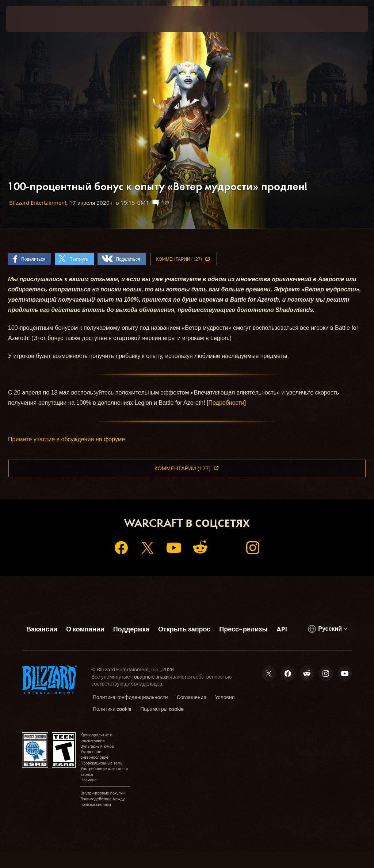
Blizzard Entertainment (38, 203)
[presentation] (28, 19)
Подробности (226, 403)
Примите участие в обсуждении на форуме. (67, 439)
